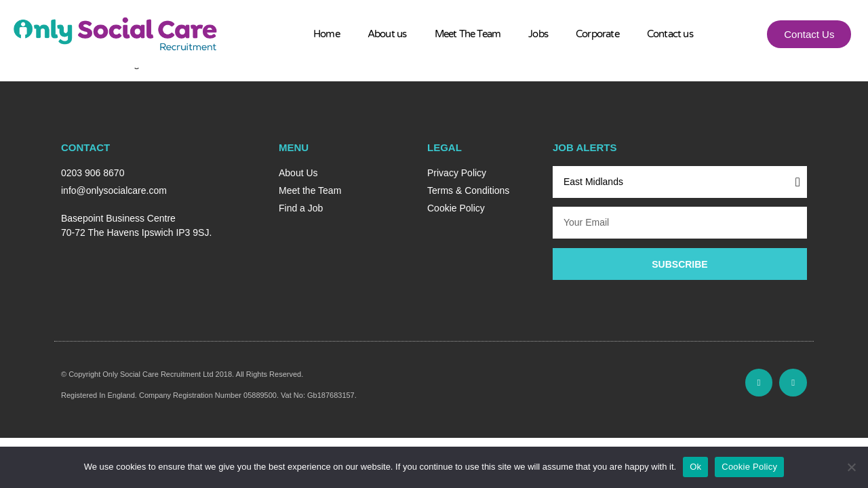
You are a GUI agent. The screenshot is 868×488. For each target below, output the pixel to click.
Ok (695, 467)
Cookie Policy (749, 467)
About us (387, 34)
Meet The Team (468, 34)
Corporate (597, 34)
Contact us (670, 34)
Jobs (538, 34)
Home (327, 34)
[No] (851, 467)
